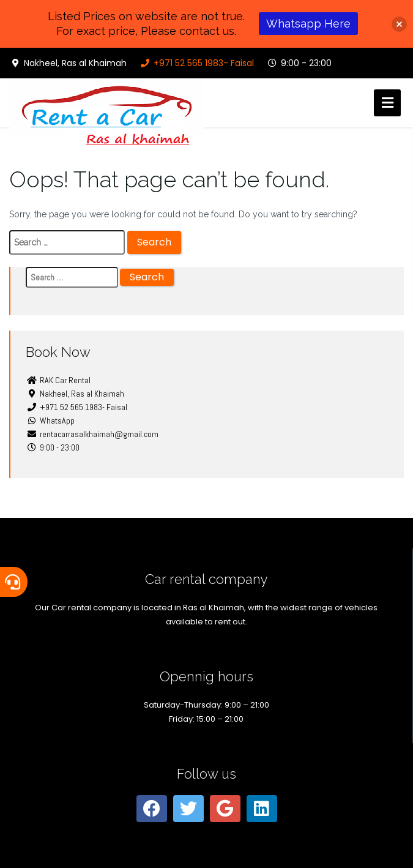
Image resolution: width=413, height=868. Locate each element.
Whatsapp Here (308, 24)
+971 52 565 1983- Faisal (196, 63)
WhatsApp (50, 421)
